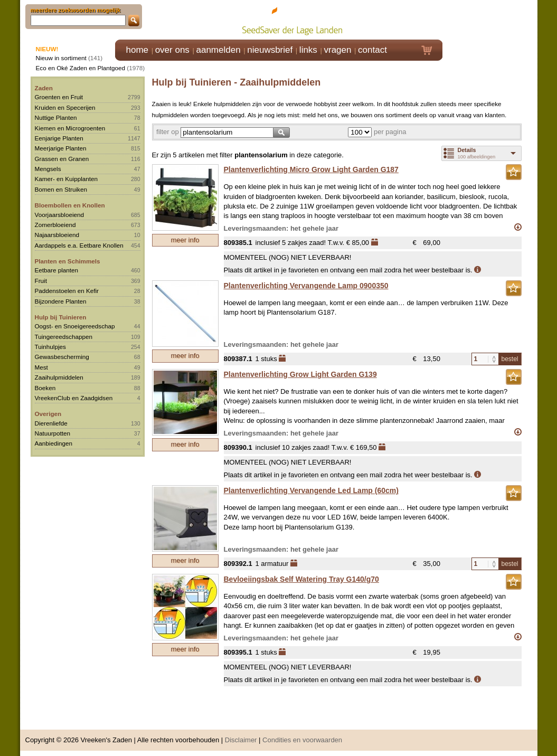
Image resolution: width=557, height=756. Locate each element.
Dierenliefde (51, 423)
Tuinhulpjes (50, 347)
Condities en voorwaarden (302, 740)
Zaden (44, 88)
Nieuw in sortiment (61, 58)
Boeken (45, 388)
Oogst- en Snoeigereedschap (75, 326)
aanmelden (218, 50)
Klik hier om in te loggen (490, 19)
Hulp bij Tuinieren (61, 317)
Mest (41, 367)
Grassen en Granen (62, 159)
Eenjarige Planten (59, 138)
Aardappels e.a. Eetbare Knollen (79, 245)
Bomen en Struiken (61, 189)
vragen (338, 50)
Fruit (41, 281)
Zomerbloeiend (55, 225)
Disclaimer (241, 740)
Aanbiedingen (54, 443)
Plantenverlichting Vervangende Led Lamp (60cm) (311, 490)
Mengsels (48, 169)
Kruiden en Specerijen (65, 107)
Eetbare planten (57, 270)
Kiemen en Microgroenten (70, 128)
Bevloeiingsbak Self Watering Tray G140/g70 (301, 579)
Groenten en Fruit (59, 97)
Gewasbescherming (62, 357)
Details (467, 150)
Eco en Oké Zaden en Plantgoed (81, 68)
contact (372, 50)
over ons (172, 50)
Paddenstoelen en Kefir (67, 291)
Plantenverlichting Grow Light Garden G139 (300, 374)
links (308, 50)
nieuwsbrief (270, 50)
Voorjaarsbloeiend (60, 215)
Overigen (48, 414)
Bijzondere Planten (61, 301)
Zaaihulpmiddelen (59, 377)
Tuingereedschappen (64, 337)
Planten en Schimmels (68, 261)
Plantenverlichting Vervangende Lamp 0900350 (306, 286)
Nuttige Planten (56, 117)
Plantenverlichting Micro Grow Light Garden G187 (311, 169)
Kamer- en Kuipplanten (67, 179)
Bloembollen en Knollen (70, 205)
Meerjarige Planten (61, 148)
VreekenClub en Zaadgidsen (74, 398)
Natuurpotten (53, 433)
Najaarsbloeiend (57, 235)
